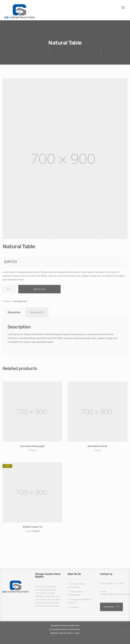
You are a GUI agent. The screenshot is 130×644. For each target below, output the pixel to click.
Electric (74, 607)
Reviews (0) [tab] (37, 312)
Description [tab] (14, 312)
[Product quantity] (9, 289)
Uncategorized (20, 301)
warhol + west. (73, 633)
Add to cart (39, 289)
